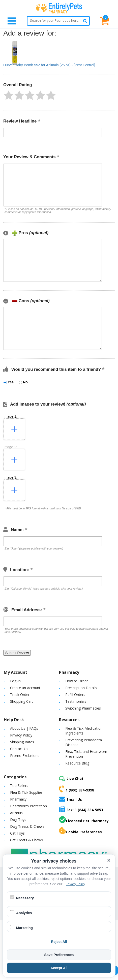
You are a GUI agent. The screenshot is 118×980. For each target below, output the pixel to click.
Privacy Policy (21, 735)
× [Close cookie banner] (109, 860)
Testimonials (76, 701)
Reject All (59, 942)
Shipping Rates (22, 742)
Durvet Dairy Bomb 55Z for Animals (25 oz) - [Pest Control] (49, 65)
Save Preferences (59, 955)
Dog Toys (18, 820)
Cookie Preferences (80, 831)
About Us (18, 728)
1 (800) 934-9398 (77, 789)
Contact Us (19, 749)
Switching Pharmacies (83, 708)
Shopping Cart (22, 701)
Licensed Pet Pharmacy (84, 820)
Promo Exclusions (25, 756)
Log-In (15, 681)
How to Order (77, 681)
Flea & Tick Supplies (26, 792)
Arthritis (16, 813)
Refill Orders (75, 695)
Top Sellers (19, 786)
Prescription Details (81, 688)
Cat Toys (17, 833)
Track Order (20, 695)
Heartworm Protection (28, 806)
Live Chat (71, 778)
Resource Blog (77, 763)
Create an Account (25, 688)
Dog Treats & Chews (27, 826)
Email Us (70, 799)
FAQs (34, 728)
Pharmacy (18, 799)
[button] (9, 95)
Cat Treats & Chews (26, 840)
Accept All (59, 968)
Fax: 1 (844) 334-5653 (81, 809)
